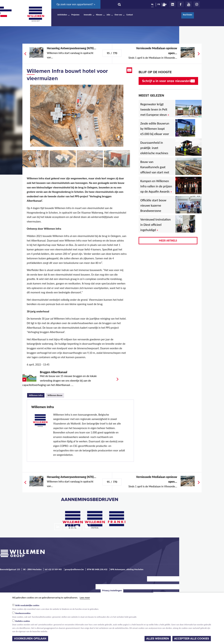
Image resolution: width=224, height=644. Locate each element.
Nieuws (99, 15)
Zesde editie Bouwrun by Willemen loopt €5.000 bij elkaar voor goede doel (155, 131)
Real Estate (188, 15)
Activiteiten (62, 15)
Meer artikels (168, 241)
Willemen (36, 14)
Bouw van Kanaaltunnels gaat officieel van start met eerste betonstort (155, 170)
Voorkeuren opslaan (30, 639)
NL (152, 4)
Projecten (75, 15)
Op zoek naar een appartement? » (76, 4)
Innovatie (88, 15)
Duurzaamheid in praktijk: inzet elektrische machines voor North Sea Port (155, 150)
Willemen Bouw (55, 395)
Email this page (130, 70)
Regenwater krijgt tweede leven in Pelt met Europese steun (155, 109)
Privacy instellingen (112, 591)
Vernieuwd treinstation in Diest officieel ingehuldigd (156, 225)
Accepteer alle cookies (192, 639)
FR (159, 4)
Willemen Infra (37, 395)
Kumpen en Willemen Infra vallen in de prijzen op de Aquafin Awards (156, 186)
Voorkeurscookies (23, 613)
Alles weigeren (158, 639)
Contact (130, 15)
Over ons (118, 15)
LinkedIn (173, 4)
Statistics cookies (23, 621)
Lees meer (85, 598)
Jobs (108, 15)
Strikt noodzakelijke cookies (27, 605)
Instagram (197, 4)
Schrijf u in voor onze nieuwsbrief (168, 81)
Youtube (189, 4)
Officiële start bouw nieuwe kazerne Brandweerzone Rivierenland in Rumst (156, 208)
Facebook (181, 4)
